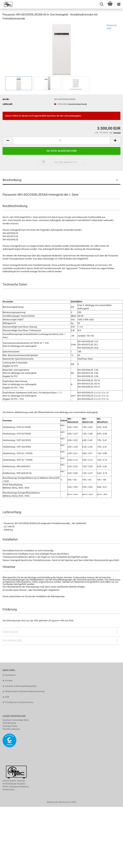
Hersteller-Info (12, 640)
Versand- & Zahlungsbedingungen (21, 686)
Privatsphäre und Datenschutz (19, 702)
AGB (7, 697)
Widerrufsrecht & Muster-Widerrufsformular (25, 691)
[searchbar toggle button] (101, 4)
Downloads (10, 632)
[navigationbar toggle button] (119, 4)
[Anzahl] (61, 141)
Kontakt (9, 681)
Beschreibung (12, 180)
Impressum (10, 675)
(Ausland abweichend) (77, 104)
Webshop (51, 802)
